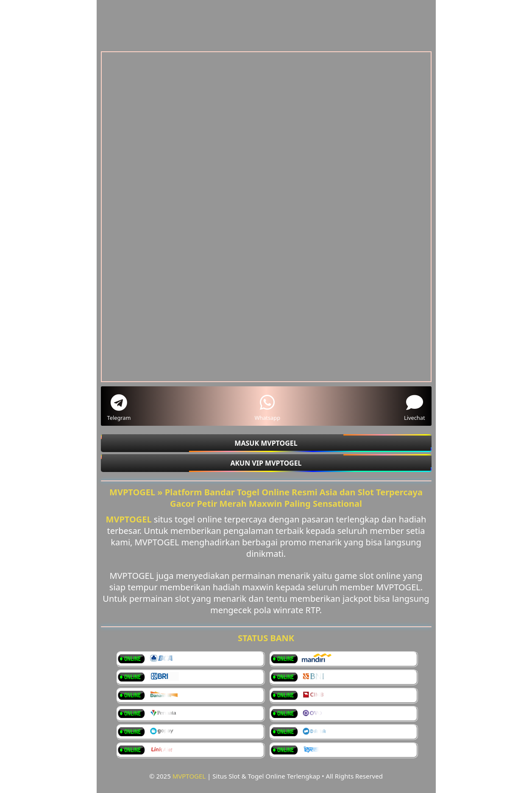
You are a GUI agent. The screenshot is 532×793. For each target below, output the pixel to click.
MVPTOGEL (189, 776)
